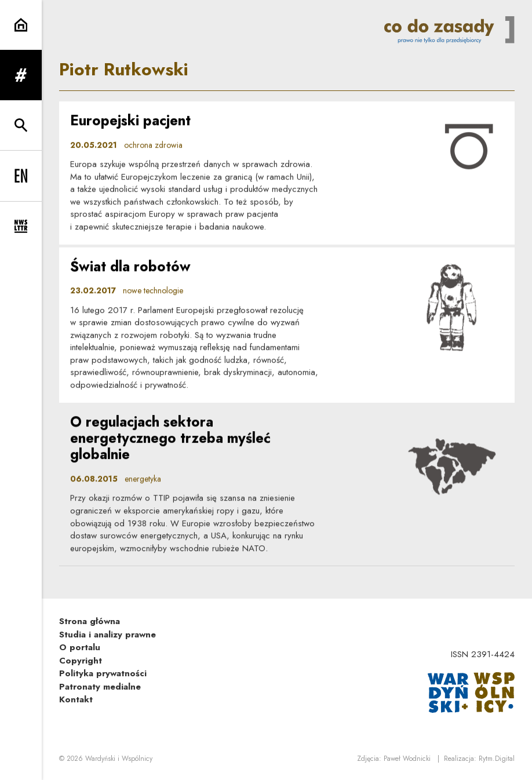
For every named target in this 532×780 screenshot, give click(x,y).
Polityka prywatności (103, 673)
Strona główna (90, 621)
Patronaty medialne (100, 687)
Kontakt (76, 699)
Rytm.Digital (497, 759)
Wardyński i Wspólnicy (119, 759)
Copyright (81, 661)
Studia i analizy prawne (108, 635)
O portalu (80, 647)
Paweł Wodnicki (407, 759)
